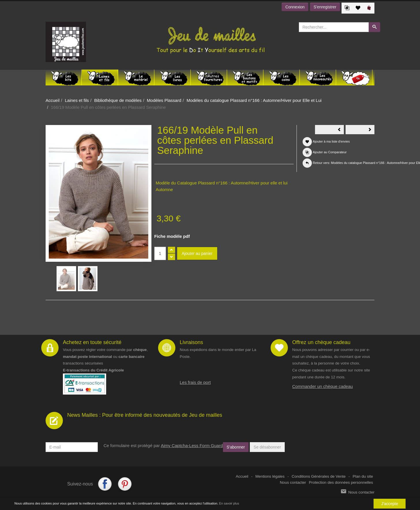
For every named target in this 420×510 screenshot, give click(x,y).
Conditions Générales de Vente (319, 476)
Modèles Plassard (164, 100)
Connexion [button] (295, 7)
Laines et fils (77, 100)
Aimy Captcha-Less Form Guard (192, 445)
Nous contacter (293, 482)
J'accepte (390, 504)
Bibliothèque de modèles (118, 100)
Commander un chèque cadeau (322, 386)
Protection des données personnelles (341, 482)
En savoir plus (229, 503)
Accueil (52, 100)
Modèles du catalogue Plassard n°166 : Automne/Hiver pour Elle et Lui (254, 100)
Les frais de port (195, 382)
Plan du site (363, 476)
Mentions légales (270, 476)
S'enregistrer (325, 7)
